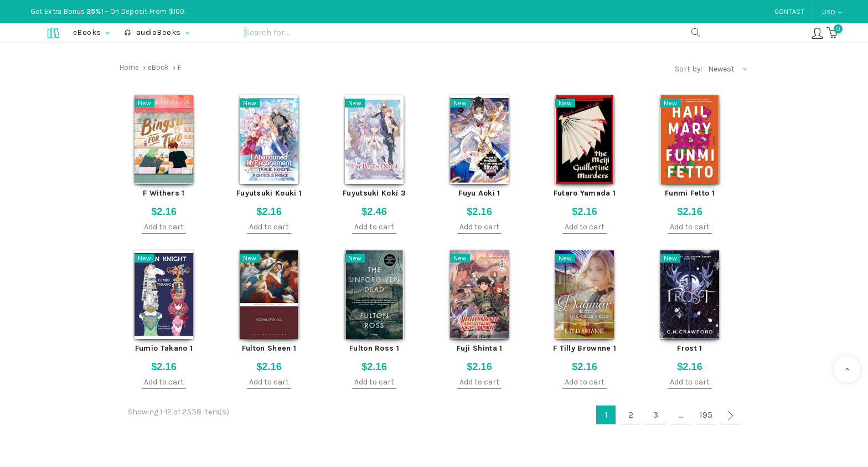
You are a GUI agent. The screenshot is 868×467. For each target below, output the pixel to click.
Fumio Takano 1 (164, 348)
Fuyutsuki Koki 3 (374, 193)
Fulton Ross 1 (374, 348)
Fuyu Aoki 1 (479, 193)
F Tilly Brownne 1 (585, 348)
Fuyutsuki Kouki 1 (269, 193)
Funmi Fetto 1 (690, 193)
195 (706, 415)
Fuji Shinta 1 (480, 348)
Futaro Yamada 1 (585, 193)
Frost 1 (689, 348)
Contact (789, 12)
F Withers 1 (164, 193)
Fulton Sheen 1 (269, 348)
